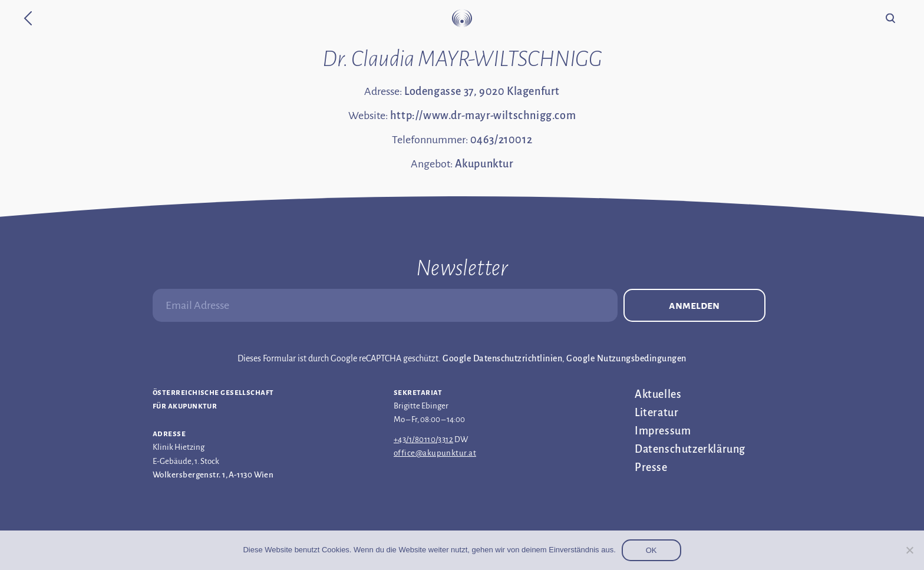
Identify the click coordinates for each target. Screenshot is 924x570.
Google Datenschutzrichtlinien (502, 358)
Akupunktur (484, 164)
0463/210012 (501, 140)
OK (651, 550)
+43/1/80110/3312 (423, 439)
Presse (651, 467)
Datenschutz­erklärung (690, 449)
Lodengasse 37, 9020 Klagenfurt (482, 91)
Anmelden (694, 305)
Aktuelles (658, 394)
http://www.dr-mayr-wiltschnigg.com (483, 116)
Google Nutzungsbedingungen (626, 358)
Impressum (663, 431)
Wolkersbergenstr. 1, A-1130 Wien (213, 475)
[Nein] (909, 550)
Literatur (656, 413)
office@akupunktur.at (435, 453)
